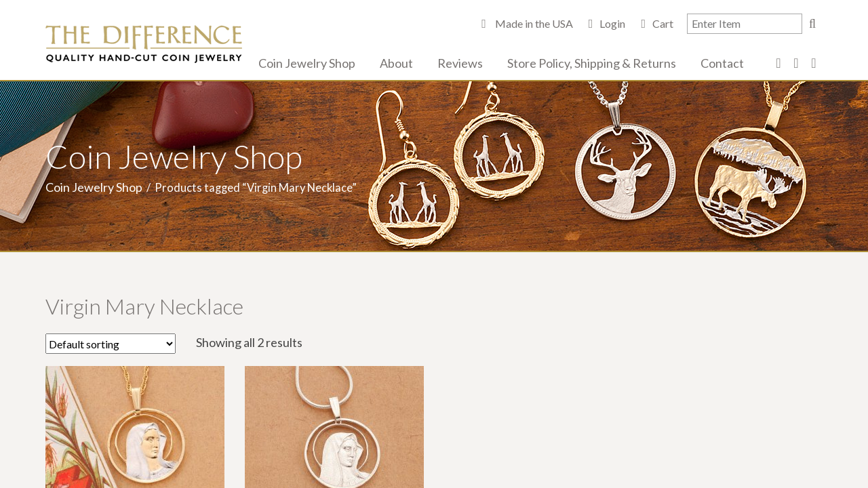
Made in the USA (533, 23)
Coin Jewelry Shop (307, 63)
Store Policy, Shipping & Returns (592, 63)
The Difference (144, 44)
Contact (722, 63)
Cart (663, 23)
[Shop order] (111, 344)
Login (612, 23)
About (396, 63)
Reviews (460, 63)
